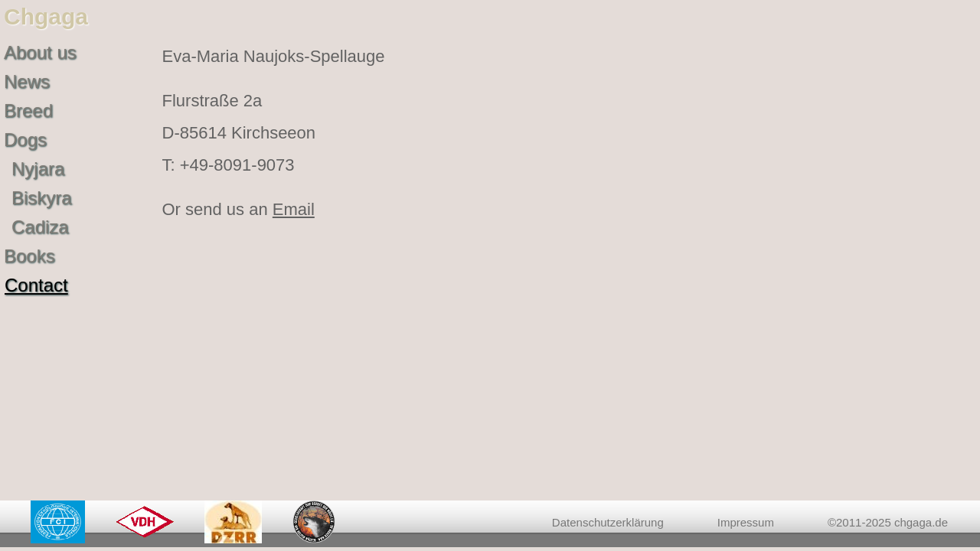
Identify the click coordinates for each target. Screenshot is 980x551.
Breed (28, 111)
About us (40, 52)
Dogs (25, 140)
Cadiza (40, 227)
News (27, 82)
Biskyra (42, 198)
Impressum (746, 522)
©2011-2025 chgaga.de (888, 522)
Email (294, 209)
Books (29, 256)
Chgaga (46, 16)
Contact (36, 285)
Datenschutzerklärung (608, 522)
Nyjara (38, 169)
